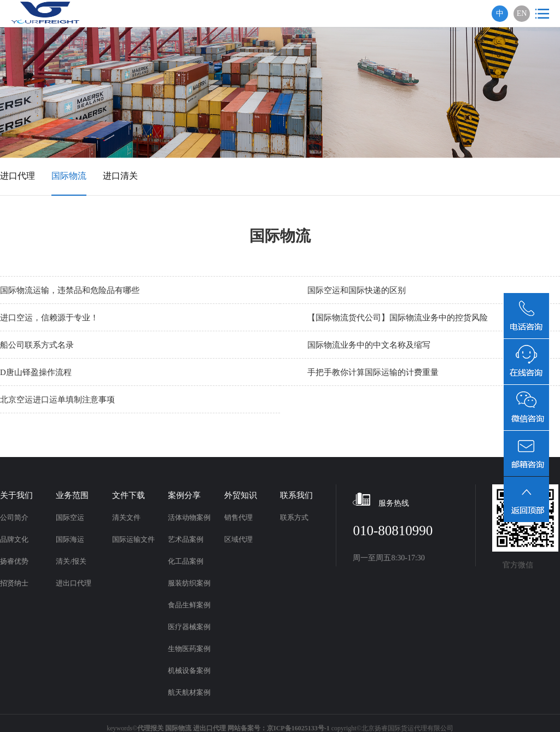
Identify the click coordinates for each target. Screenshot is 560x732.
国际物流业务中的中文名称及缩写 (369, 345)
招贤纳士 (14, 583)
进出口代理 (74, 583)
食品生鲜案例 (189, 605)
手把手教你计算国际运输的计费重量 (373, 372)
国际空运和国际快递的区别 (357, 290)
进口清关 (120, 176)
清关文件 (126, 517)
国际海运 (70, 539)
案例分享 (184, 495)
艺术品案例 (186, 539)
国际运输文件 (133, 539)
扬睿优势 (14, 561)
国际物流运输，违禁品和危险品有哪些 (70, 290)
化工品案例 (186, 561)
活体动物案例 (189, 517)
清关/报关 (71, 561)
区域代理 (238, 539)
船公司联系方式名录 (37, 345)
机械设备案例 (189, 670)
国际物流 (69, 176)
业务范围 (72, 495)
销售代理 (238, 517)
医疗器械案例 (189, 627)
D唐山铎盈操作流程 (36, 372)
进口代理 (17, 176)
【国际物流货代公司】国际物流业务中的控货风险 (398, 318)
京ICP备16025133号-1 (298, 728)
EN (522, 13)
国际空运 (70, 517)
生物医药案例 (189, 649)
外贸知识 (241, 495)
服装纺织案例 (189, 583)
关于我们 (16, 495)
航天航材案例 (189, 692)
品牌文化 (14, 539)
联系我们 (296, 495)
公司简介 (14, 517)
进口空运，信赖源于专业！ (49, 318)
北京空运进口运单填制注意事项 (57, 400)
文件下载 (129, 495)
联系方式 (294, 517)
